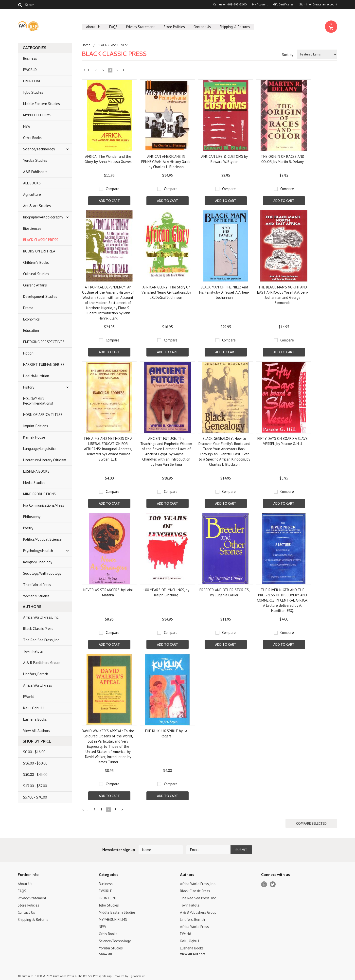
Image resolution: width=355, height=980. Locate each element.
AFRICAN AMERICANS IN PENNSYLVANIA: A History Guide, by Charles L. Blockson (166, 162)
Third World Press (37, 585)
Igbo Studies (33, 92)
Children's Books (36, 262)
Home (86, 45)
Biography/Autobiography (43, 217)
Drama (28, 308)
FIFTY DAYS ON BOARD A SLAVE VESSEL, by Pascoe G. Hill (283, 441)
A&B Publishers (35, 172)
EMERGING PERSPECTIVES (44, 342)
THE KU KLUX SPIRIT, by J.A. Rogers (166, 733)
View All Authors (37, 731)
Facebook (264, 884)
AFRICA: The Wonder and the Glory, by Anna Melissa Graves (108, 159)
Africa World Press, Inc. (41, 617)
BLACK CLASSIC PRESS (41, 240)
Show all (106, 954)
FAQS (113, 27)
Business (30, 58)
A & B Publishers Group (41, 663)
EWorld (29, 697)
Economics (31, 319)
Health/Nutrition (36, 376)
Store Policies (174, 27)
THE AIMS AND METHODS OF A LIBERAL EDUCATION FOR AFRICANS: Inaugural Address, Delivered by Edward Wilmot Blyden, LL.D (108, 449)
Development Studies (40, 296)
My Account (260, 4)
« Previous (85, 71)
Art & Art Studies (37, 206)
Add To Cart (109, 201)
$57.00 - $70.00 (35, 797)
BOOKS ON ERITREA (39, 251)
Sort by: (288, 55)
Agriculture (32, 194)
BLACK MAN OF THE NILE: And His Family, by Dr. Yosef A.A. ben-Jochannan (224, 292)
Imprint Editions (36, 426)
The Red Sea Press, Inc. (42, 640)
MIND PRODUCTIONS (39, 494)
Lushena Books (35, 719)
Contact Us (202, 27)
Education (31, 330)
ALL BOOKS (32, 183)
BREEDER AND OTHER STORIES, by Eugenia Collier (224, 592)
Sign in (304, 4)
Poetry (28, 528)
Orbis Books (32, 138)
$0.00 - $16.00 (34, 752)
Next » (124, 71)
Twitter (273, 884)
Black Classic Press (38, 629)
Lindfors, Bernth (36, 674)
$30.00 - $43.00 (35, 775)
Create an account (325, 4)
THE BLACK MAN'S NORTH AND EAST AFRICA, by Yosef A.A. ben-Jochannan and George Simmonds (283, 295)
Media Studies (34, 483)
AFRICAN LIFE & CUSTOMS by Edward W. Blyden (224, 159)
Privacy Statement (141, 27)
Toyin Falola (33, 651)
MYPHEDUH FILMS (37, 115)
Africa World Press (38, 685)
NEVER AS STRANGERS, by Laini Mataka (108, 592)
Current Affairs (35, 285)
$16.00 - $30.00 (35, 763)
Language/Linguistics (40, 449)
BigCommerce (137, 976)
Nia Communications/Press (44, 505)
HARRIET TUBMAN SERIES (44, 365)
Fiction (28, 353)
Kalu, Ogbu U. (34, 708)
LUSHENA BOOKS (36, 471)
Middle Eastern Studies (42, 104)
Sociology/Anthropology (42, 573)
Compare (113, 189)
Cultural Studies (36, 274)
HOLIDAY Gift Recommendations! (38, 401)
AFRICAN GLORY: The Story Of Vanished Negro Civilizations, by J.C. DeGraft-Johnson (166, 292)
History (29, 387)
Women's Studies (36, 596)
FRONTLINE (32, 81)
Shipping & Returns (235, 27)
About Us (93, 27)
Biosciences (32, 228)
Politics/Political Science (42, 539)
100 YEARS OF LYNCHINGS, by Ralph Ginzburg (166, 592)
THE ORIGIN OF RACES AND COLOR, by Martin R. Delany (283, 159)
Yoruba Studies (35, 160)
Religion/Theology (38, 562)
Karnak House (34, 437)
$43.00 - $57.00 (35, 786)
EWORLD (30, 70)
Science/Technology (39, 149)
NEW (27, 126)
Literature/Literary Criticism (45, 460)
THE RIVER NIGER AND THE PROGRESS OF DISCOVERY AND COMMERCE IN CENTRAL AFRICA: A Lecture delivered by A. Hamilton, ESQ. (283, 600)
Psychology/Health (38, 551)
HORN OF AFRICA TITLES (43, 415)
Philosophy (32, 517)
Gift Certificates (283, 4)
